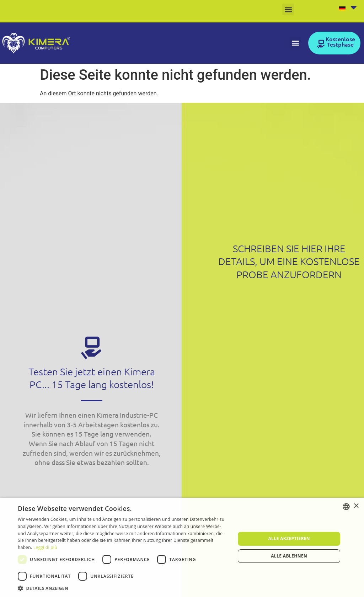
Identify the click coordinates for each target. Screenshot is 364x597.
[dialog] (182, 547)
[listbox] (346, 507)
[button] (288, 9)
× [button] (356, 506)
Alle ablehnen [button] (289, 556)
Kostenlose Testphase (340, 41)
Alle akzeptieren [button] (289, 538)
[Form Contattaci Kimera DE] (288, 434)
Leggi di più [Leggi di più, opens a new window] (45, 547)
